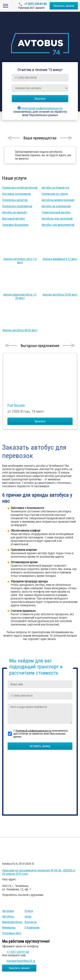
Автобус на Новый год (55, 188)
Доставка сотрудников (16, 194)
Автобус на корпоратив (56, 206)
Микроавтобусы (12, 922)
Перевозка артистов (15, 200)
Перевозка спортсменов (17, 206)
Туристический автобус (56, 212)
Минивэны (9, 927)
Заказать (40, 99)
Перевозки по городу (55, 194)
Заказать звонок (64, 6)
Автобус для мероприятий (58, 225)
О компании (32, 927)
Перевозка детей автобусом (20, 188)
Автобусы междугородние (58, 200)
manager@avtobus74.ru (21, 961)
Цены (28, 916)
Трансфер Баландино (15, 225)
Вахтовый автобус (14, 219)
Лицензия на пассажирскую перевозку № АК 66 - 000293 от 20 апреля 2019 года (39, 872)
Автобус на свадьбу (14, 212)
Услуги (29, 911)
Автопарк (8, 911)
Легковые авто (12, 933)
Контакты (31, 922)
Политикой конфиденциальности (42, 108)
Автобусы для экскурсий (57, 219)
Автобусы (8, 916)
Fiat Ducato (16, 405)
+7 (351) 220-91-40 (35, 4)
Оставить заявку (40, 746)
